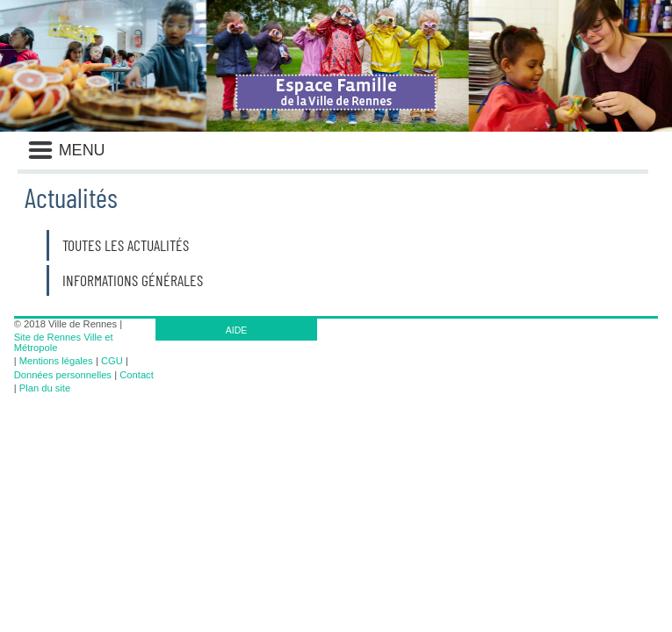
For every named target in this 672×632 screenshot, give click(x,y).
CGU (112, 361)
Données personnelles (63, 375)
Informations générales (133, 280)
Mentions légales (56, 361)
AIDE (237, 330)
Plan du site (45, 388)
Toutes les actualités (126, 245)
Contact (137, 375)
